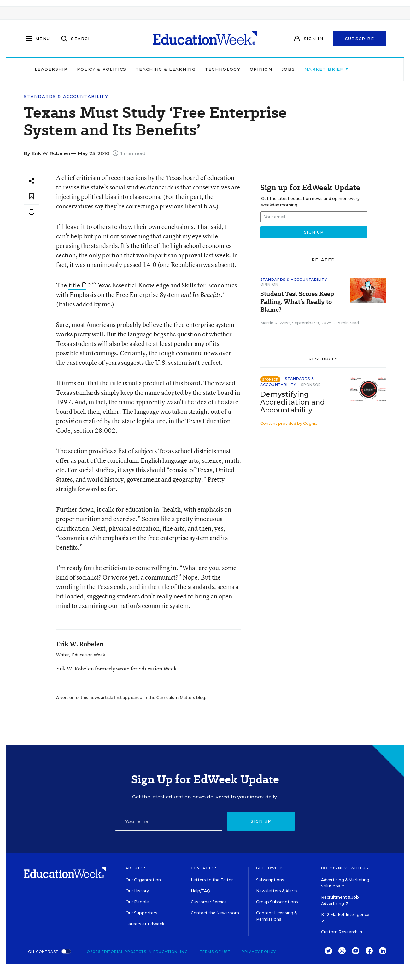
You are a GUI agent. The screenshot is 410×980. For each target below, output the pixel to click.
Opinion (274, 69)
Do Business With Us (345, 868)
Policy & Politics (115, 69)
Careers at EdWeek (145, 924)
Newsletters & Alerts (277, 891)
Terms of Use (215, 952)
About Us (136, 868)
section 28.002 (95, 430)
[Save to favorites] (32, 197)
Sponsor (311, 385)
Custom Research (342, 932)
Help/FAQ (201, 891)
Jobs (302, 69)
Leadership (64, 69)
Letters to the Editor (212, 880)
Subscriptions (270, 880)
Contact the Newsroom (215, 913)
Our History (137, 891)
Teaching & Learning (179, 69)
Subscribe (360, 39)
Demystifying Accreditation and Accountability (293, 402)
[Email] (169, 821)
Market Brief (340, 69)
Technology (236, 69)
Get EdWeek (270, 868)
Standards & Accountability (66, 96)
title (78, 285)
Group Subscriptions (277, 902)
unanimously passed (114, 265)
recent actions (128, 178)
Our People (137, 902)
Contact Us (204, 868)
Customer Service (209, 902)
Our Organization (143, 880)
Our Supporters (141, 913)
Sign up (261, 821)
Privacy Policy (259, 952)
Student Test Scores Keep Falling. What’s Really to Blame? (297, 302)
